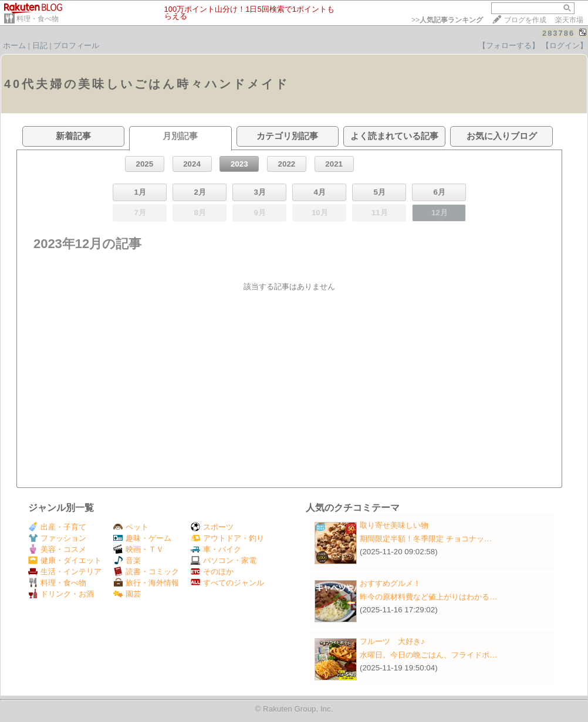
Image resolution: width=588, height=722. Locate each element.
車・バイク (216, 549)
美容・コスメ (57, 549)
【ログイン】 (565, 45)
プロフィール (76, 45)
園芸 (127, 594)
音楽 (127, 560)
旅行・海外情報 (146, 583)
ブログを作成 (525, 20)
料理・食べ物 (38, 19)
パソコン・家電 (224, 560)
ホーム (14, 45)
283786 (558, 33)
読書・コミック (146, 572)
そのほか (212, 572)
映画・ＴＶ (138, 549)
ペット (131, 527)
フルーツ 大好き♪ (392, 641)
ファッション (57, 538)
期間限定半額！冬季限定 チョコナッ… (426, 539)
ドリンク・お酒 (61, 594)
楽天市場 (569, 20)
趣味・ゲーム (142, 538)
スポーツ (212, 527)
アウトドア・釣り (227, 538)
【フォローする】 (509, 45)
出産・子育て (57, 527)
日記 (40, 45)
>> (447, 20)
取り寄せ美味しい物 (394, 525)
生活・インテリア (65, 572)
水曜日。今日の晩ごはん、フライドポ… (428, 655)
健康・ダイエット (65, 560)
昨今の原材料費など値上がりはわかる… (428, 597)
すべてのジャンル (227, 583)
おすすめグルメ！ (390, 583)
